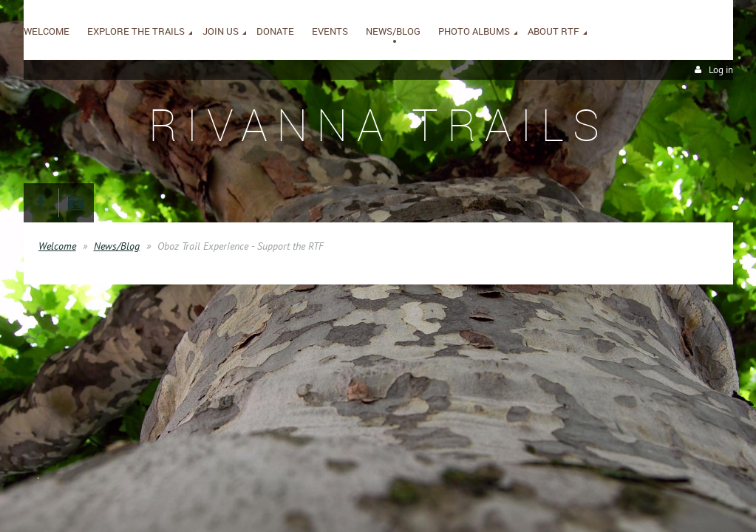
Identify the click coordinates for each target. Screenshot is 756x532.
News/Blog (117, 246)
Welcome (57, 246)
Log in (721, 70)
